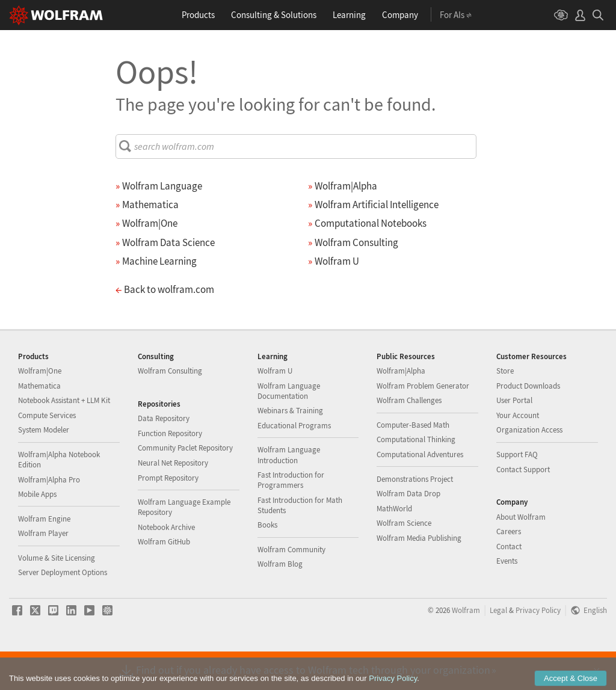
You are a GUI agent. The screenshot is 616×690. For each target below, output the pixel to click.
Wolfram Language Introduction (289, 493)
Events (507, 599)
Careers (509, 570)
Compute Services (47, 454)
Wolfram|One (40, 409)
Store (505, 409)
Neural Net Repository (173, 501)
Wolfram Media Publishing (419, 577)
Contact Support (523, 508)
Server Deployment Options (63, 611)
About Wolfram (521, 556)
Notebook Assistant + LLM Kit (64, 439)
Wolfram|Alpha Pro (49, 518)
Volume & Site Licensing (57, 596)
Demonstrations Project (415, 518)
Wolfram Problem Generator (423, 424)
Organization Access (529, 468)
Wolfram (466, 648)
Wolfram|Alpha (401, 409)
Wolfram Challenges (409, 439)
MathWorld (394, 547)
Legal (498, 648)
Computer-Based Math (413, 464)
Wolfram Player (43, 572)
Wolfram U (275, 409)
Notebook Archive (166, 566)
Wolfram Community (291, 588)
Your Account (518, 454)
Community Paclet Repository (185, 486)
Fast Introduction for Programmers (291, 519)
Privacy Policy (538, 648)
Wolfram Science (404, 562)
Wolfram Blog (280, 602)
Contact (509, 585)
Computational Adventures (420, 493)
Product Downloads (528, 424)
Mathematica (39, 424)
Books (267, 563)
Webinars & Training (290, 449)
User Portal (514, 439)
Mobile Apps (37, 533)
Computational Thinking (416, 478)
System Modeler (44, 468)
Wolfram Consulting (170, 409)
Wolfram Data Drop (408, 532)
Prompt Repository (168, 516)
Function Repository (170, 472)
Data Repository (164, 457)
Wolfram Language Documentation (289, 430)
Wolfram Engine (44, 557)
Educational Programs (294, 464)
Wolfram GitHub (164, 580)
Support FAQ (517, 493)
